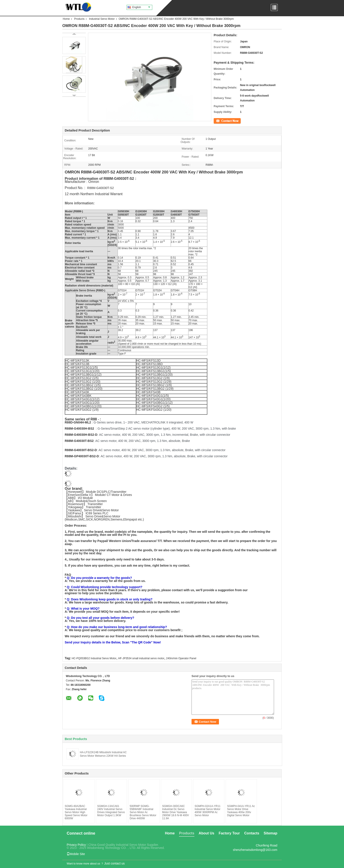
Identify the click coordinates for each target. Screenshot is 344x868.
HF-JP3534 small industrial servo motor (141, 658)
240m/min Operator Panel (181, 658)
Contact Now (221, 121)
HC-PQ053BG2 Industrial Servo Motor (94, 658)
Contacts (252, 833)
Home (66, 19)
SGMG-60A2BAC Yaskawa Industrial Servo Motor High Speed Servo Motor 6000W (76, 812)
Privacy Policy (76, 845)
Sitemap (271, 833)
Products (79, 19)
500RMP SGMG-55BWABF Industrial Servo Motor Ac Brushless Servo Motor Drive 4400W (143, 812)
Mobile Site (76, 854)
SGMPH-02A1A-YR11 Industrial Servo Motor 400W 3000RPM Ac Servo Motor (208, 811)
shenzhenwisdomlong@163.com (255, 850)
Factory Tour (229, 833)
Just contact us (114, 863)
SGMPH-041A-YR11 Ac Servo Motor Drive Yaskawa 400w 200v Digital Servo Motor (241, 811)
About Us (207, 833)
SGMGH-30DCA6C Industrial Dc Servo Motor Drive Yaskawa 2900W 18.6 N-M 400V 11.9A (176, 812)
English (141, 7)
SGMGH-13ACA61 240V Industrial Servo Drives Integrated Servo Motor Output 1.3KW (111, 811)
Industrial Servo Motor (102, 19)
